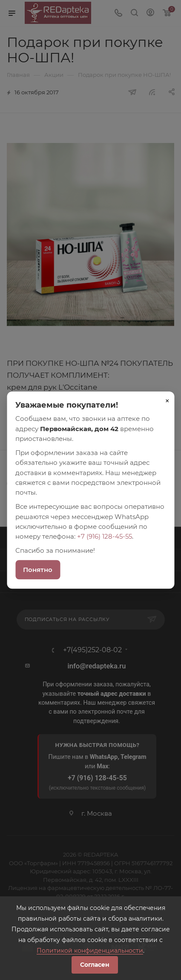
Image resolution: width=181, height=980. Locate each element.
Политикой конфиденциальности (90, 951)
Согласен (95, 965)
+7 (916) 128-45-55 (105, 536)
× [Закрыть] (167, 401)
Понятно (38, 570)
